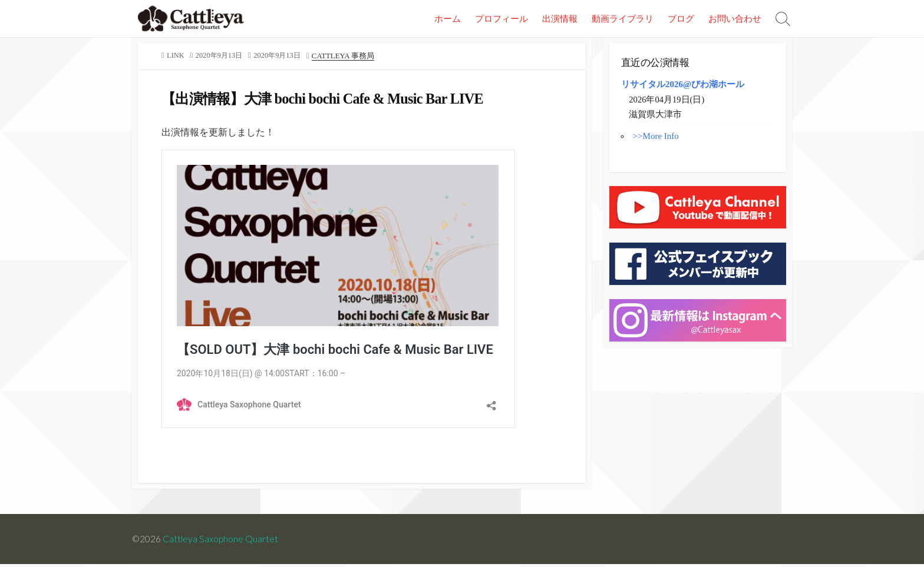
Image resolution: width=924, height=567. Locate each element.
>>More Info (656, 137)
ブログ (681, 18)
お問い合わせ (735, 18)
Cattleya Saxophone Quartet (221, 542)
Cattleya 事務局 (349, 56)
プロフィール (501, 18)
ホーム (448, 18)
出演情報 (560, 18)
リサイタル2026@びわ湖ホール (683, 85)
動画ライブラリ (623, 18)
